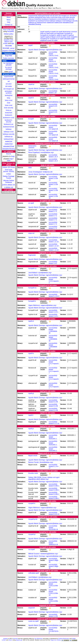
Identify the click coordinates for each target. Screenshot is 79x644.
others (10, 640)
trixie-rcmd (9, 105)
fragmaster (60, 33)
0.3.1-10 (56, 424)
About (9, 17)
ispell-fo (65, 35)
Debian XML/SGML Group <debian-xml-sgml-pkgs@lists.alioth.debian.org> (44, 478)
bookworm (9, 115)
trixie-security (9, 108)
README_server (9, 48)
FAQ (9, 22)
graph (11, 72)
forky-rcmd (9, 100)
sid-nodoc (11, 61)
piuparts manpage (9, 51)
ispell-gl (71, 35)
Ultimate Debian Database (9, 181)
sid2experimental (9, 79)
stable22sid (9, 144)
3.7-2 (55, 211)
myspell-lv (74, 37)
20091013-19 (53, 545)
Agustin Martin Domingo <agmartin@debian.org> (45, 50)
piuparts (6, 639)
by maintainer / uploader (9, 64)
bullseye (9, 129)
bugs (13, 156)
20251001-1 (53, 439)
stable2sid (9, 141)
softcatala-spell (69, 39)
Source (9, 154)
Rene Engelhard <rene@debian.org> (41, 152)
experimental (9, 76)
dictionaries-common (70, 32)
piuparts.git (19, 640)
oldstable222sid (9, 146)
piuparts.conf (8, 40)
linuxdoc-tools (65, 37)
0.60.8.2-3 (52, 61)
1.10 (55, 93)
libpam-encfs (56, 37)
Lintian (9, 174)
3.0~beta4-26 (53, 129)
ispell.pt (48, 37)
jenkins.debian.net (9, 185)
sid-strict (9, 84)
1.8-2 (55, 263)
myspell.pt (53, 39)
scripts (5, 43)
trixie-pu (9, 110)
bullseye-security (9, 134)
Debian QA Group (9, 167)
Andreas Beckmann (64, 639)
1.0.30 (56, 616)
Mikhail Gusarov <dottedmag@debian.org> (43, 554)
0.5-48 (56, 402)
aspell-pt (48, 32)
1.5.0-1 (56, 312)
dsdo (42, 33)
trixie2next (9, 113)
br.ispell (60, 32)
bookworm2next (9, 127)
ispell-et (59, 35)
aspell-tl (54, 32)
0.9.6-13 (56, 514)
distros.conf (8, 42)
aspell (42, 32)
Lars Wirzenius (38, 639)
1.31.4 (56, 157)
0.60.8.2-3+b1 (54, 56)
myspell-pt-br (45, 39)
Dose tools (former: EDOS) (9, 171)
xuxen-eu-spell (52, 40)
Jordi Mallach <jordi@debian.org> (40, 273)
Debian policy (9, 34)
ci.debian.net (9, 187)
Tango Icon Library (56, 640)
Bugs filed (9, 56)
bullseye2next (9, 139)
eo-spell (47, 33)
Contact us (9, 25)
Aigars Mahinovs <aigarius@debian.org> (42, 305)
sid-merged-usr (9, 89)
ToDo (9, 160)
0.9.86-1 (56, 486)
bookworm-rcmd (9, 118)
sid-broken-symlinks (9, 92)
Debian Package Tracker (9, 177)
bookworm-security (9, 121)
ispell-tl (43, 37)
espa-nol (53, 33)
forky (9, 98)
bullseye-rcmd (9, 132)
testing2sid (9, 95)
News (9, 20)
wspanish (44, 40)
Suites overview (9, 58)
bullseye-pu (9, 137)
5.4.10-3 (56, 296)
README (9, 46)
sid (9, 81)
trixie (9, 103)
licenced (15, 639)
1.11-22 (56, 242)
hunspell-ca (68, 33)
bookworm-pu (9, 124)
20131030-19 (53, 529)
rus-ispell (60, 39)
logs (13, 43)
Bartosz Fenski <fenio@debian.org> (41, 462)
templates (11, 31)
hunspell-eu (44, 35)
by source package (9, 68)
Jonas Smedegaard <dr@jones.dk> (41, 172)
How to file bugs (9, 30)
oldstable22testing (9, 149)
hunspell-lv (53, 35)
